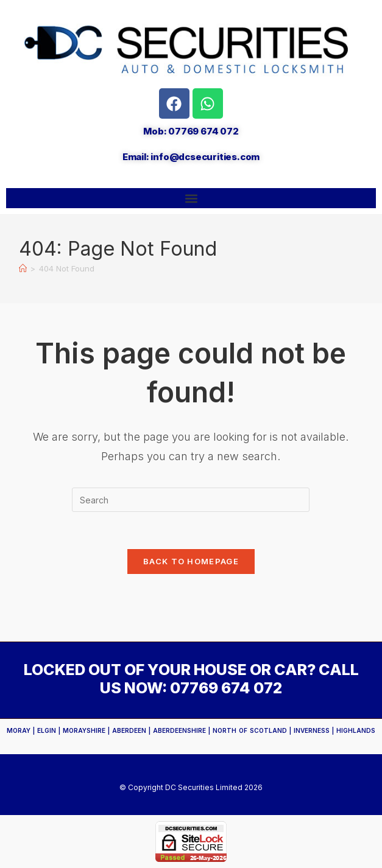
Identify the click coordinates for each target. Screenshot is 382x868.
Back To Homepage (191, 561)
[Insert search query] (191, 500)
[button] (191, 198)
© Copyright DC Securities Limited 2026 (191, 787)
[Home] (23, 268)
